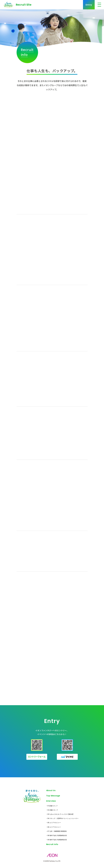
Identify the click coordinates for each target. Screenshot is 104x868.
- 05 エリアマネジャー (54, 823)
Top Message (53, 796)
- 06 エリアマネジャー (54, 827)
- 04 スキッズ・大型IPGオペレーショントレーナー (62, 818)
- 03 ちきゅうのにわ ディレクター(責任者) (60, 814)
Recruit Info (52, 844)
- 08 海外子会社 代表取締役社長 (56, 835)
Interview (51, 801)
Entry (89, 5)
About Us (51, 790)
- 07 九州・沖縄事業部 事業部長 (56, 831)
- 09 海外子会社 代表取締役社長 (56, 840)
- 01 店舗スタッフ (52, 806)
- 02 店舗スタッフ (52, 810)
